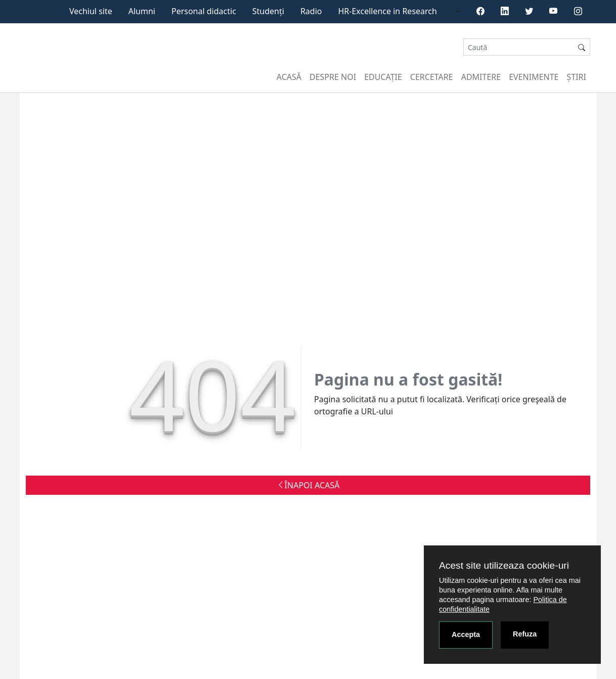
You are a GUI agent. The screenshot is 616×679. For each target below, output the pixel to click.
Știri (577, 77)
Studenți (268, 11)
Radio (311, 11)
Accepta (466, 634)
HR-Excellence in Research (388, 11)
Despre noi (333, 77)
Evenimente (534, 77)
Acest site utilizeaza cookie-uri (504, 565)
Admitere (481, 77)
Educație (383, 77)
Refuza (525, 634)
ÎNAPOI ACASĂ (308, 485)
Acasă (289, 77)
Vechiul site (91, 11)
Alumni (142, 11)
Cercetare (432, 77)
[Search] (518, 47)
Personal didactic (204, 11)
